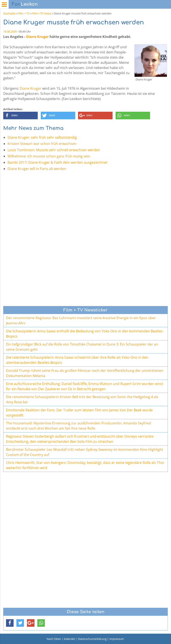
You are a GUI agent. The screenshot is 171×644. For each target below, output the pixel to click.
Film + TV (24, 13)
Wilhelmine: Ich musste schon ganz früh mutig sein (49, 156)
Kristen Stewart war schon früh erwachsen (42, 144)
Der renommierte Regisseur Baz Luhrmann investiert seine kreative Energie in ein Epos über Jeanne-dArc (81, 320)
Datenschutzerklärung (92, 639)
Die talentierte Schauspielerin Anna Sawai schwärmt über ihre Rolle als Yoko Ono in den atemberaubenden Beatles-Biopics (77, 360)
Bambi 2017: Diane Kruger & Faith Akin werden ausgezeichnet (57, 162)
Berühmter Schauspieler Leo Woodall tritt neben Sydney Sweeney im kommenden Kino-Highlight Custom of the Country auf (85, 452)
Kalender (70, 639)
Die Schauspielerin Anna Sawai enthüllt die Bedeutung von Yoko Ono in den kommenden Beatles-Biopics (85, 334)
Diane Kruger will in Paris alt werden (37, 169)
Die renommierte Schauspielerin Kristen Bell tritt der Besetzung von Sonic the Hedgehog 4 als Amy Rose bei (82, 399)
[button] (20, 115)
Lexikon (25, 4)
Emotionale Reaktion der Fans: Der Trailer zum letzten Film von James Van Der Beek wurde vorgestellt (79, 413)
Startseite (9, 13)
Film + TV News (42, 13)
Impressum (117, 639)
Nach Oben (54, 639)
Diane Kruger (37, 37)
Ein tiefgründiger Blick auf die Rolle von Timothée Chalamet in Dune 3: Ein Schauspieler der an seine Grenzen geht (82, 347)
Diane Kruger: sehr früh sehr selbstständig (42, 137)
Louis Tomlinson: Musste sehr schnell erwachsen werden (54, 150)
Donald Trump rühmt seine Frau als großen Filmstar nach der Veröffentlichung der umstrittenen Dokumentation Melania (85, 373)
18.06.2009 (10, 31)
